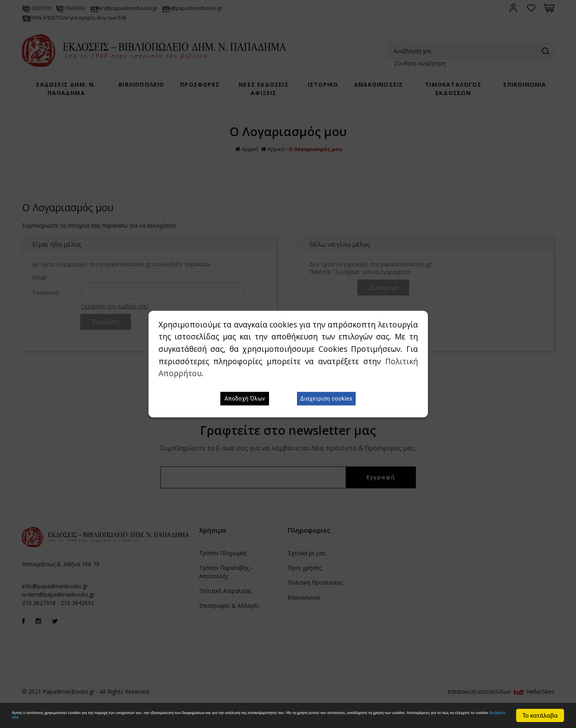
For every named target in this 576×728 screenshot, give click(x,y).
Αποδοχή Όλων (245, 399)
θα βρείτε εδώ (306, 719)
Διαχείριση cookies (326, 399)
